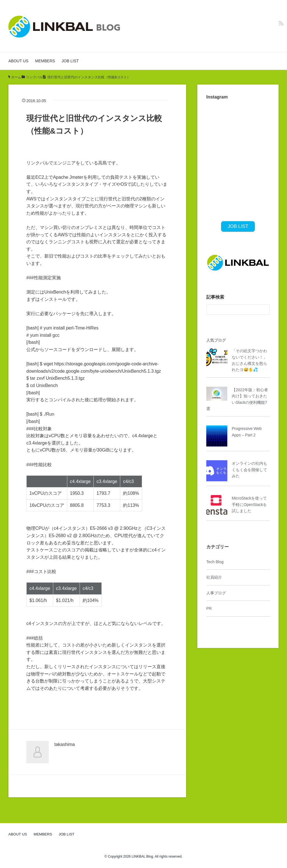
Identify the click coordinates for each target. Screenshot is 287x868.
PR (209, 608)
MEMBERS (45, 61)
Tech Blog (215, 562)
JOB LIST (70, 61)
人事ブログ (216, 593)
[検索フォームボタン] (265, 310)
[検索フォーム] (232, 310)
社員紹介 (214, 577)
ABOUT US (18, 61)
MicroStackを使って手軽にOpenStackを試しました (249, 504)
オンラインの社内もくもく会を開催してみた (249, 470)
